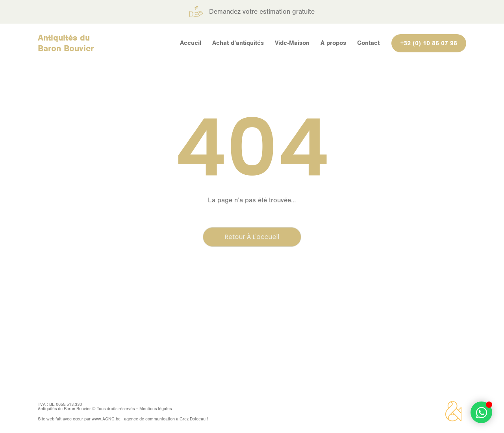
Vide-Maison (292, 43)
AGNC (108, 419)
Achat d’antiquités (238, 43)
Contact (368, 43)
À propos (333, 43)
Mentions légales (156, 409)
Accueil (191, 43)
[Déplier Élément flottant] (481, 412)
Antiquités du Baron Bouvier (66, 43)
